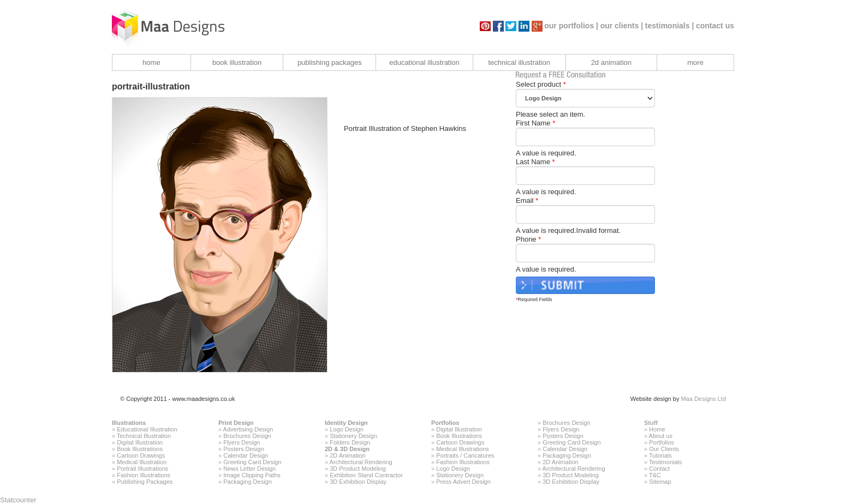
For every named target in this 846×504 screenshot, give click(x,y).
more (695, 62)
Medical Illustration (142, 462)
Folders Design (350, 442)
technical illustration (519, 62)
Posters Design (244, 449)
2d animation (611, 62)
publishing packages (330, 62)
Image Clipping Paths (252, 475)
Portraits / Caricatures (465, 455)
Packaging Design (248, 482)
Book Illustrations (140, 449)
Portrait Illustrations (142, 469)
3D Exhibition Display (358, 482)
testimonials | (670, 26)
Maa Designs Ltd (703, 399)
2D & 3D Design (347, 449)
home (151, 62)
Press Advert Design (463, 482)
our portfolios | (571, 26)
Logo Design (347, 429)
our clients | (622, 26)
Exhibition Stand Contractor (366, 475)
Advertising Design (248, 429)
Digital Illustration (140, 442)
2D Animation (347, 455)
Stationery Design (353, 436)
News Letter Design (249, 469)
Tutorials (660, 455)
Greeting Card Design (252, 462)
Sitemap (660, 482)
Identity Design (346, 423)
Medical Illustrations (463, 449)
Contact (659, 469)
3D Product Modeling (358, 469)
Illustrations (129, 423)
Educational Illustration (147, 429)
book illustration (237, 62)
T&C (655, 475)
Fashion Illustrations (144, 475)
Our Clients (664, 449)
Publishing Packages (145, 482)
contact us (715, 26)
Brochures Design (247, 436)
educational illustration (424, 62)
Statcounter (18, 500)
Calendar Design (246, 455)
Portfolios (445, 423)
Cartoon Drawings (141, 455)
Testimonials (666, 462)
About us (661, 436)
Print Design (236, 423)
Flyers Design (242, 442)
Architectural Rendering (361, 462)
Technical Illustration (144, 436)
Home (657, 429)
